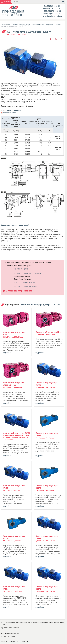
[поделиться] (50, 39)
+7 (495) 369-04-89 (21, 269)
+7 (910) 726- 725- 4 (51, 9)
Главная (4, 25)
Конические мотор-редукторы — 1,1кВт (46, 25)
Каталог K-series (10, 113)
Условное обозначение (12, 110)
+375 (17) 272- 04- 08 (52, 11)
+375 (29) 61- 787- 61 (52, 14)
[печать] (56, 39)
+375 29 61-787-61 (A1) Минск (26, 287)
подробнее (7, 353)
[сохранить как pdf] (62, 39)
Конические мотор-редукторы (19, 25)
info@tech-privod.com (53, 16)
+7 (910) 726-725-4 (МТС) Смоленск (28, 273)
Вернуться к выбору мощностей (15, 225)
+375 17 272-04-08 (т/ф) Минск (26, 282)
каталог (6, 2)
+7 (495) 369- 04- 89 (51, 6)
